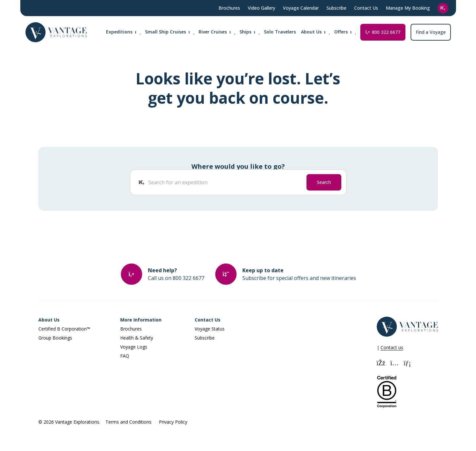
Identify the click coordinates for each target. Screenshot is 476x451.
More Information (141, 320)
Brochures (229, 8)
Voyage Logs (134, 347)
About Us (49, 320)
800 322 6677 (383, 32)
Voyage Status (210, 329)
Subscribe (336, 8)
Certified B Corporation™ (64, 329)
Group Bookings (55, 338)
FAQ (125, 356)
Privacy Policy (173, 422)
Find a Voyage (431, 32)
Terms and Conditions (128, 422)
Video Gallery (262, 8)
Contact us (392, 347)
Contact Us (366, 8)
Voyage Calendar (301, 8)
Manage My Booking (408, 8)
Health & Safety (137, 338)
